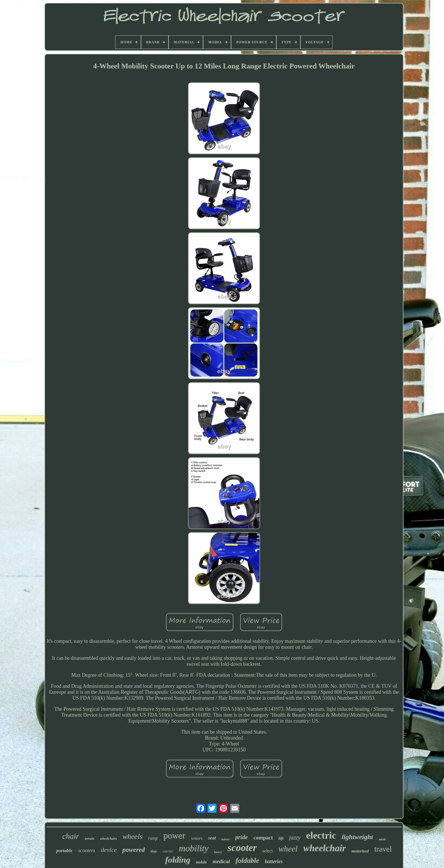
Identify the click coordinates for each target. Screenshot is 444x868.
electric (321, 835)
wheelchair (325, 848)
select (268, 851)
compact (263, 838)
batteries (274, 861)
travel (383, 849)
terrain (89, 839)
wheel (288, 849)
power (174, 836)
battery (225, 839)
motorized (360, 851)
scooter (242, 848)
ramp (153, 838)
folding (178, 860)
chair (71, 836)
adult (382, 839)
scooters (87, 850)
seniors (197, 838)
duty (154, 851)
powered (134, 850)
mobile (201, 862)
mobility (194, 848)
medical (221, 861)
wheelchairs (108, 839)
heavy (218, 852)
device (109, 850)
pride (242, 837)
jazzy (295, 837)
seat (212, 838)
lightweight (357, 837)
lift (281, 838)
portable (64, 851)
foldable (247, 861)
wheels (132, 836)
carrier (168, 851)
